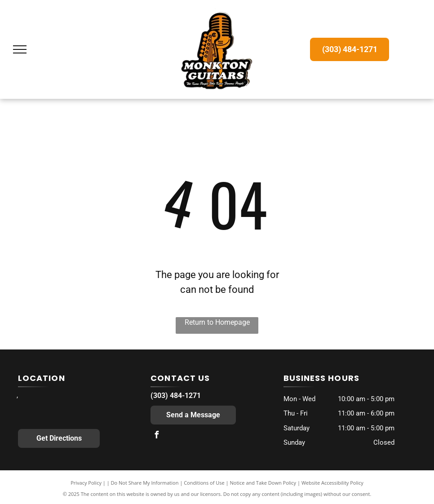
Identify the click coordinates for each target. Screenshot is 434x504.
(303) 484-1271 (176, 396)
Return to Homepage (217, 322)
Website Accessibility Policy (332, 483)
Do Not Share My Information (145, 483)
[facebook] (156, 436)
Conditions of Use (204, 483)
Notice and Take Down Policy (263, 483)
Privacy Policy (86, 483)
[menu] (20, 49)
